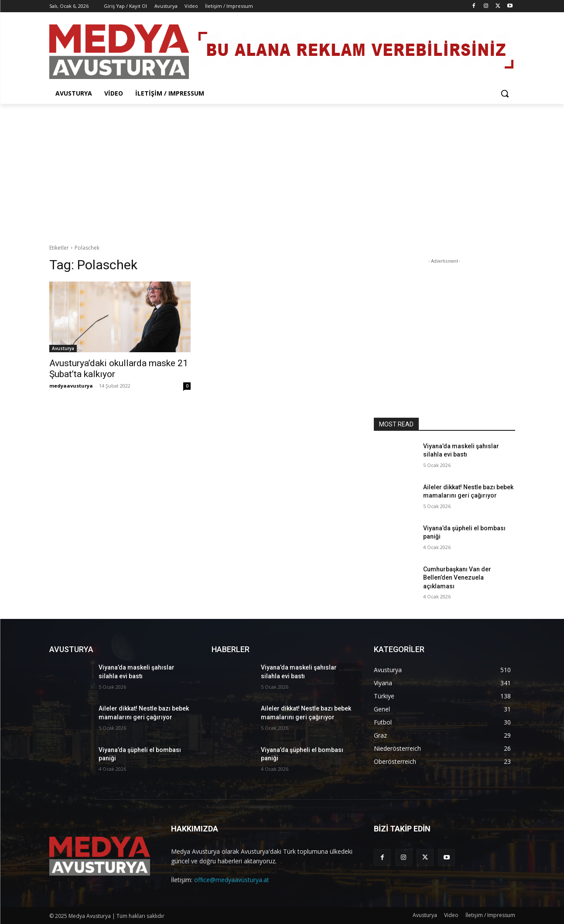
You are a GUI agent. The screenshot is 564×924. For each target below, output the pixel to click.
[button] (505, 93)
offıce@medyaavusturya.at (232, 880)
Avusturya (63, 348)
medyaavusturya (71, 386)
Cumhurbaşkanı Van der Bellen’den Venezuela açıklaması (457, 578)
